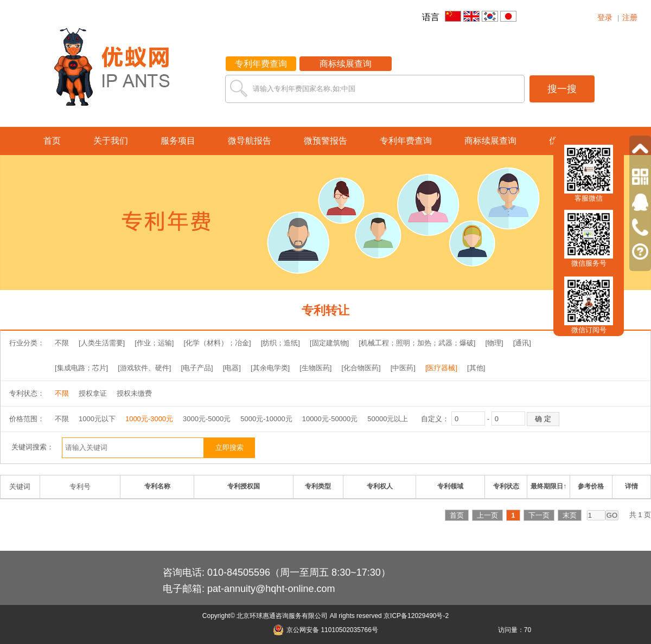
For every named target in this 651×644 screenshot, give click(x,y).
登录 (605, 17)
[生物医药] (315, 368)
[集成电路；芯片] (81, 368)
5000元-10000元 (266, 419)
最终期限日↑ (548, 486)
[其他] (476, 368)
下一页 (539, 515)
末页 (570, 515)
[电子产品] (197, 368)
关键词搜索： (33, 447)
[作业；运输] (154, 343)
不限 (62, 343)
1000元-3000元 (149, 419)
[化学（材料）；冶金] (217, 343)
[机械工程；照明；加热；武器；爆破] (417, 343)
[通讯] (522, 343)
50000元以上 (388, 419)
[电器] (232, 368)
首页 (52, 141)
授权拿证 (93, 393)
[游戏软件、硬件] (144, 368)
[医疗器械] (441, 368)
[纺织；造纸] (280, 343)
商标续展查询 (346, 64)
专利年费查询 (261, 64)
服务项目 (178, 141)
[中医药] (403, 368)
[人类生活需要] (102, 343)
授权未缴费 (134, 393)
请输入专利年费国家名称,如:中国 (304, 89)
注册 (630, 17)
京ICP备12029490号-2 (416, 616)
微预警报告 (325, 141)
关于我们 (111, 141)
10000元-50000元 (330, 419)
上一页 (487, 515)
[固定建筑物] (329, 343)
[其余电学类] (270, 368)
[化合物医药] (361, 368)
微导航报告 (250, 141)
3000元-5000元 (207, 419)
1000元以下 (97, 419)
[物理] (494, 343)
